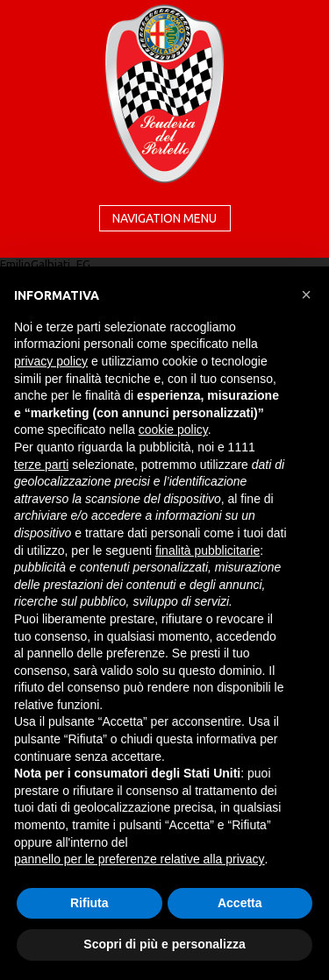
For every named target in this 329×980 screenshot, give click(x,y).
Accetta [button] (240, 903)
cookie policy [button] (173, 430)
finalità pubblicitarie (207, 550)
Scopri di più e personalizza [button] (164, 944)
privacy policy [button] (51, 361)
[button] (306, 295)
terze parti (41, 465)
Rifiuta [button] (89, 903)
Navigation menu (164, 218)
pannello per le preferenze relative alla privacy (139, 859)
